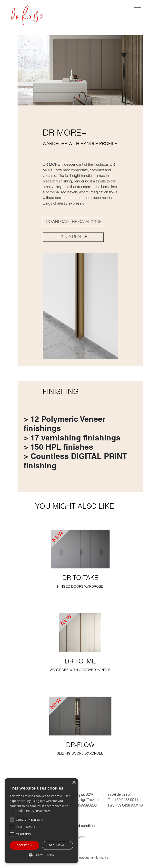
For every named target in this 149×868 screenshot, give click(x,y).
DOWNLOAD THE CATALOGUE (74, 222)
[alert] (41, 821)
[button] (41, 855)
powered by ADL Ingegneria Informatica (82, 858)
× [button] (74, 783)
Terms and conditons (80, 826)
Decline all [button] (58, 845)
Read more (43, 811)
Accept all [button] (25, 845)
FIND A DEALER (73, 237)
